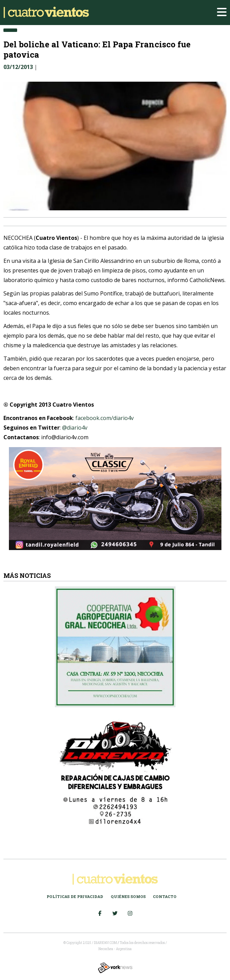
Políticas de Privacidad (75, 896)
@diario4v (75, 428)
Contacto (165, 896)
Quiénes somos (128, 896)
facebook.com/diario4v (105, 418)
